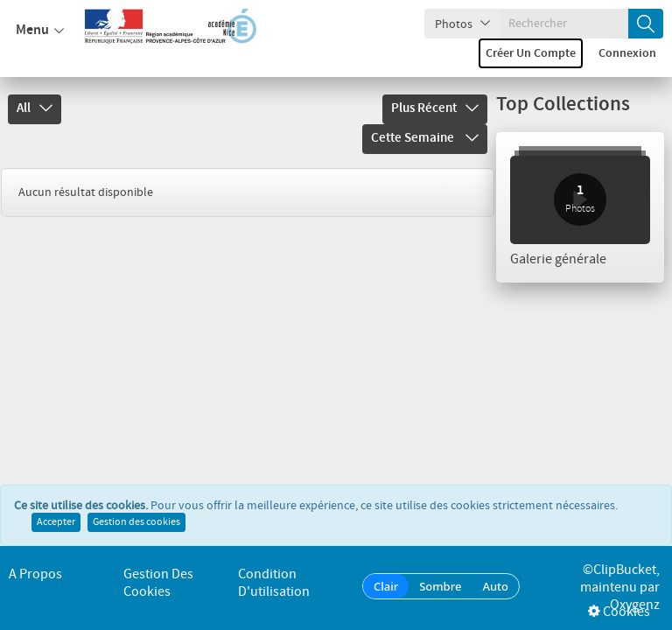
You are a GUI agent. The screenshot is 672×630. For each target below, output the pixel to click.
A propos (35, 574)
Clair (386, 586)
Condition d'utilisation (274, 583)
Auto (495, 586)
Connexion (627, 53)
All (35, 108)
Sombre (440, 586)
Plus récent (435, 108)
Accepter (56, 522)
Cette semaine (425, 138)
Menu (40, 31)
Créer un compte (531, 53)
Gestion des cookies (136, 522)
